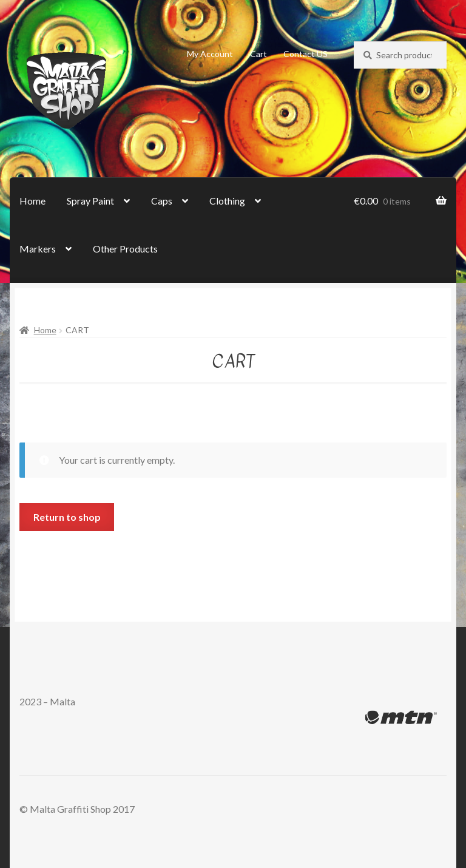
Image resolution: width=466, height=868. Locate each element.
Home (32, 201)
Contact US (306, 54)
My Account (210, 54)
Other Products (125, 249)
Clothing (227, 201)
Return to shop (67, 517)
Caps (162, 201)
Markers (38, 249)
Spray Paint (90, 201)
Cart (258, 54)
